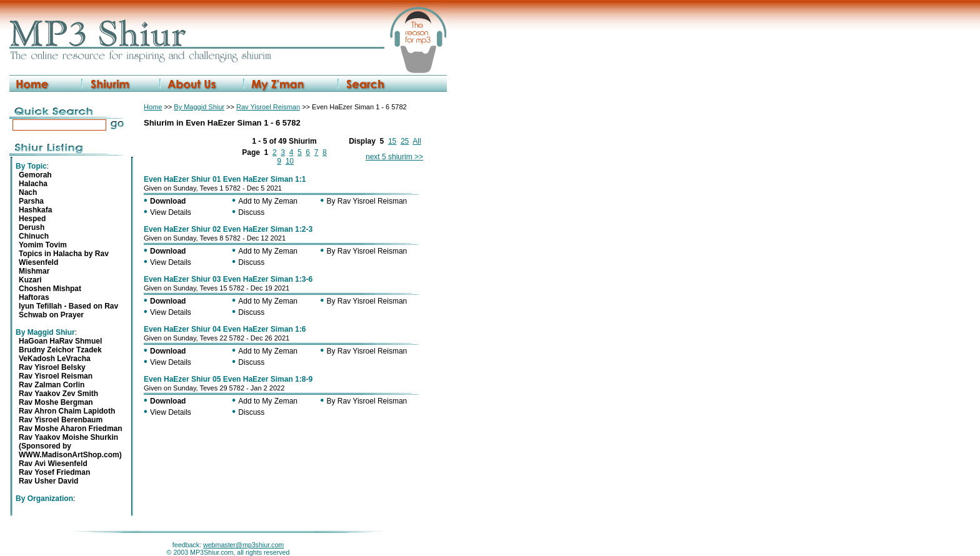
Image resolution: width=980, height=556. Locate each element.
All (417, 141)
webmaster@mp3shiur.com (243, 545)
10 (290, 161)
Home (153, 107)
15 (392, 141)
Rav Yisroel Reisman (268, 107)
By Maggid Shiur (199, 107)
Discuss (251, 212)
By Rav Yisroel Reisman (367, 201)
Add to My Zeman (268, 201)
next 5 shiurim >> (394, 157)
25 (405, 141)
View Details (171, 212)
